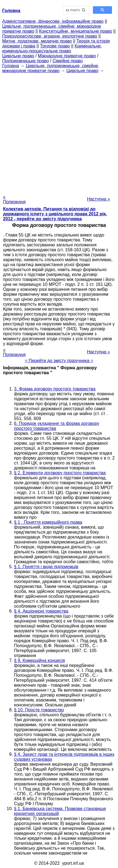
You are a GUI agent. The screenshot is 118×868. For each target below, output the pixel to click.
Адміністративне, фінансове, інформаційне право (53, 21)
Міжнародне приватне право (67, 56)
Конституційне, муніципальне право (76, 31)
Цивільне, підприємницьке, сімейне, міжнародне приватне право (51, 68)
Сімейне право (68, 61)
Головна (11, 66)
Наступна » (98, 199)
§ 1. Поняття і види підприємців (46, 567)
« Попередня (14, 199)
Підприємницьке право (26, 61)
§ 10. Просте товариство (39, 710)
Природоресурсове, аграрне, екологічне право (50, 36)
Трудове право (55, 46)
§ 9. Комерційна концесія (39, 660)
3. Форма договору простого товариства (55, 389)
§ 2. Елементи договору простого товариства (60, 473)
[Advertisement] (59, 132)
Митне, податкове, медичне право (37, 41)
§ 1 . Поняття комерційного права (48, 522)
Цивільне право (18, 56)
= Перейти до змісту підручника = (59, 361)
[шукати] (76, 10)
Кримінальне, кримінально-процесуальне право (52, 48)
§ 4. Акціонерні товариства (41, 611)
